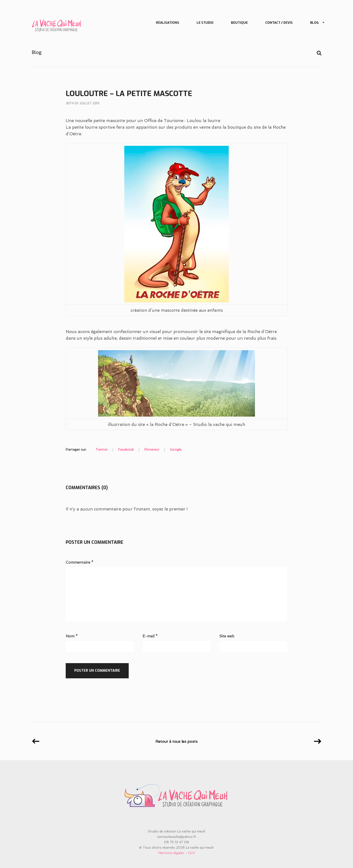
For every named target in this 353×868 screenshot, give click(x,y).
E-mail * (150, 636)
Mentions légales (171, 853)
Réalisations (168, 23)
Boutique (239, 23)
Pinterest (152, 449)
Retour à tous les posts (176, 742)
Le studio (205, 23)
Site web (227, 636)
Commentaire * (80, 563)
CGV (191, 853)
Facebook (126, 449)
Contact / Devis (279, 23)
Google (176, 449)
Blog (315, 23)
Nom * (72, 636)
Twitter (101, 449)
